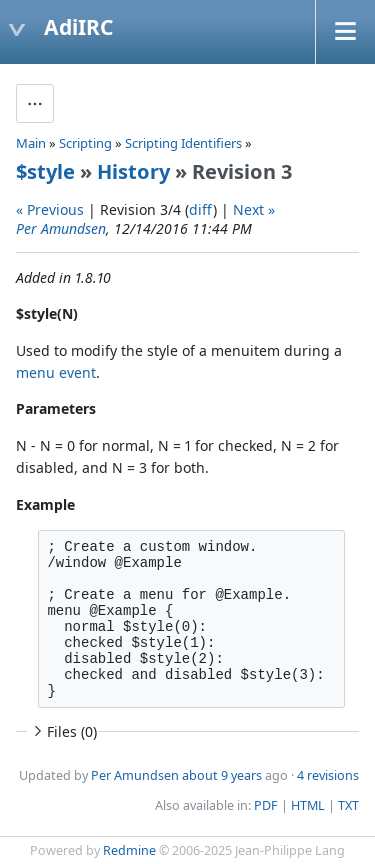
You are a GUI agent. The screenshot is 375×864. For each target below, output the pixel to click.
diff (201, 209)
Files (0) (63, 731)
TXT (348, 805)
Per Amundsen (61, 228)
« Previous (50, 209)
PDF (266, 805)
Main (31, 143)
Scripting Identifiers (183, 143)
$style (45, 171)
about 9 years (222, 775)
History (133, 171)
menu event (56, 372)
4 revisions (328, 775)
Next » (254, 209)
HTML (308, 805)
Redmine (129, 850)
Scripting (85, 143)
